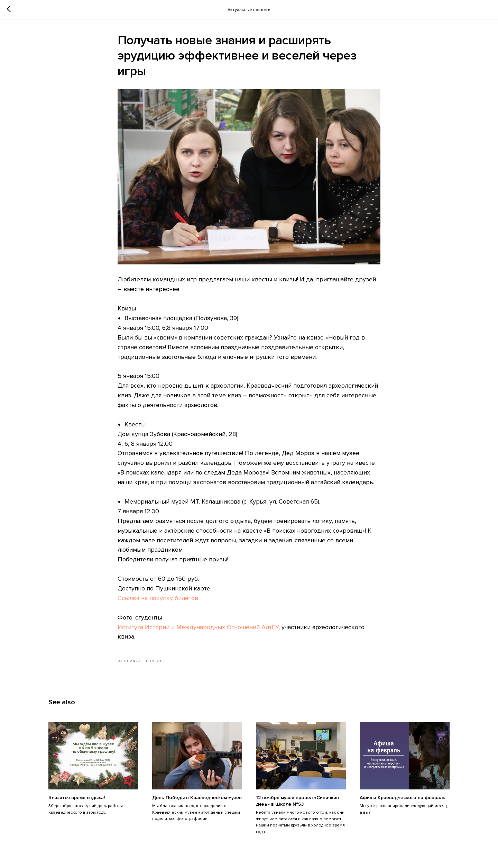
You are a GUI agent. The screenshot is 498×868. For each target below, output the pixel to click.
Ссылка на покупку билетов (158, 598)
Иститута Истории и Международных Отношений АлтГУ (198, 627)
